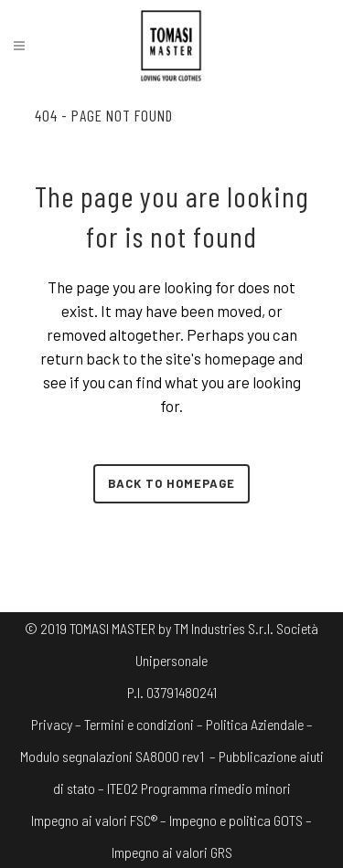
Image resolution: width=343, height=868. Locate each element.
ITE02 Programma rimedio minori (199, 788)
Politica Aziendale (255, 724)
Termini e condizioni (139, 724)
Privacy (52, 724)
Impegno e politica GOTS (236, 820)
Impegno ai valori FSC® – (100, 820)
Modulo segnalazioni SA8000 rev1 (112, 756)
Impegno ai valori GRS (172, 852)
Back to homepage (171, 483)
